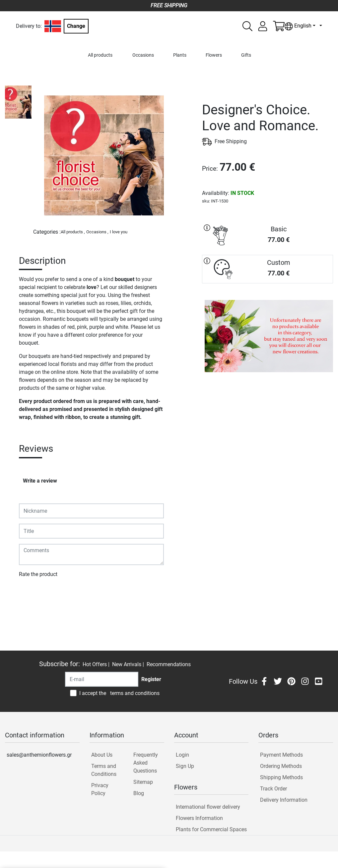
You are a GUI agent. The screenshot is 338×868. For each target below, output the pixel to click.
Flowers (214, 55)
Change (76, 26)
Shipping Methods (281, 777)
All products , (73, 232)
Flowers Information (199, 818)
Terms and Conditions (104, 770)
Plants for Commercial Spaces (211, 829)
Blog (139, 793)
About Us (102, 755)
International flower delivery (208, 807)
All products (100, 55)
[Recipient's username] (102, 679)
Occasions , (97, 232)
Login (182, 755)
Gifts (246, 55)
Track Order (273, 789)
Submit (31, 593)
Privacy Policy (100, 789)
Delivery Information (284, 800)
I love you (119, 232)
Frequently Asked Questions (146, 763)
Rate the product (38, 574)
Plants (180, 55)
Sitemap (143, 782)
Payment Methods (281, 755)
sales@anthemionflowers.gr (39, 755)
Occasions (143, 55)
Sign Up (185, 766)
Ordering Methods (281, 766)
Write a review (40, 481)
